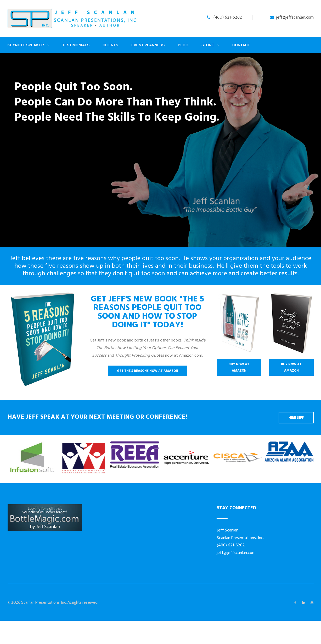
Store (208, 45)
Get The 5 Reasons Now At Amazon (148, 371)
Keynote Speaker (26, 45)
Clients (110, 45)
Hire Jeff (296, 418)
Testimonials (76, 45)
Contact (241, 45)
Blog (183, 45)
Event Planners (148, 45)
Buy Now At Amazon (239, 367)
